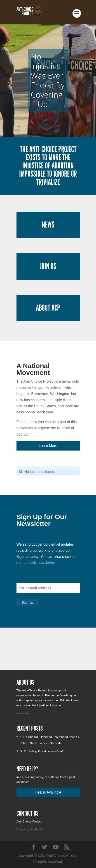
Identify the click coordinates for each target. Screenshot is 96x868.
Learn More (24, 713)
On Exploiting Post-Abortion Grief (41, 751)
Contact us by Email (30, 829)
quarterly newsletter (38, 563)
